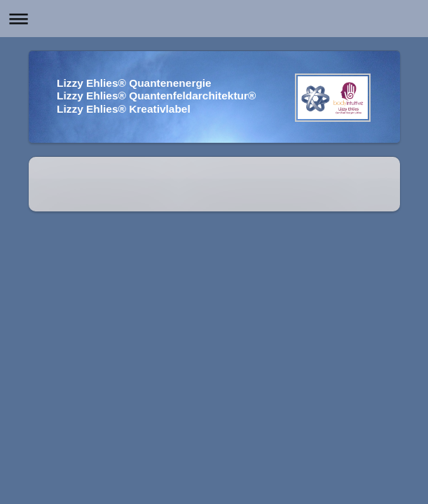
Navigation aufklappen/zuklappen (214, 19)
